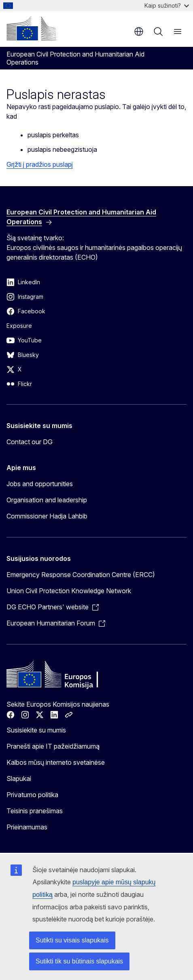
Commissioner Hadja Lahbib (47, 516)
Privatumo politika (32, 795)
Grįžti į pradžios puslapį (40, 164)
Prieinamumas (27, 827)
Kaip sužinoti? (167, 5)
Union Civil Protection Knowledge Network (69, 591)
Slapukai (19, 779)
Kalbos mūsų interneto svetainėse (56, 762)
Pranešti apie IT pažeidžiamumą (53, 746)
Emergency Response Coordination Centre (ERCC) (81, 575)
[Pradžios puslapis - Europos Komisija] (31, 28)
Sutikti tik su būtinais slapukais (79, 961)
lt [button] (139, 31)
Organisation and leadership (47, 500)
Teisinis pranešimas (35, 811)
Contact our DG (30, 442)
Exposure (19, 326)
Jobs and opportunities (40, 484)
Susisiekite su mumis (36, 730)
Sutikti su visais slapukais (72, 940)
